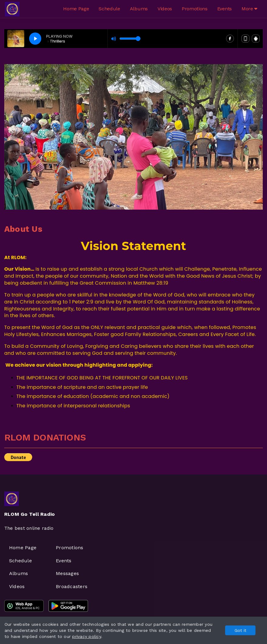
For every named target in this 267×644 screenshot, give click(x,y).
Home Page (76, 9)
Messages (67, 573)
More (249, 9)
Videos (165, 9)
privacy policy (86, 636)
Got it (240, 630)
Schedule (109, 9)
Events (225, 9)
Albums (139, 9)
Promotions (195, 9)
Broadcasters (72, 586)
